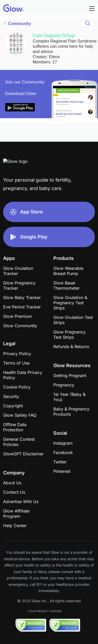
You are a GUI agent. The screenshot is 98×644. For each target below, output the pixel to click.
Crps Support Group (54, 35)
